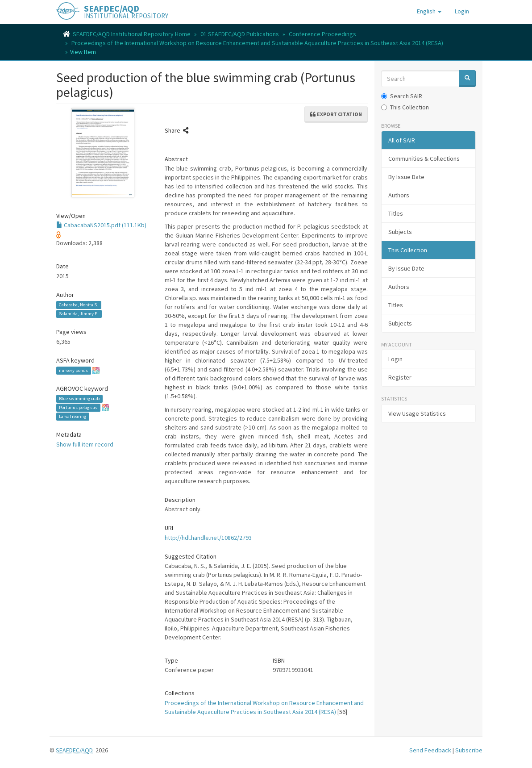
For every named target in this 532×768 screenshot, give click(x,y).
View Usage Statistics (417, 413)
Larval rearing (73, 416)
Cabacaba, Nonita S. (79, 305)
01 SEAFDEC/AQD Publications (240, 34)
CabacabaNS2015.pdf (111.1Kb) (101, 225)
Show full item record (85, 444)
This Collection (405, 107)
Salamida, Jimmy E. (79, 314)
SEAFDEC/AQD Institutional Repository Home (132, 34)
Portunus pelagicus (78, 407)
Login (395, 359)
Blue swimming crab (79, 399)
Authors (399, 195)
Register (400, 377)
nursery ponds (73, 370)
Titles (396, 213)
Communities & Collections (424, 159)
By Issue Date (406, 177)
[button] (429, 11)
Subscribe (469, 750)
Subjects (400, 232)
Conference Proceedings (322, 34)
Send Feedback (430, 750)
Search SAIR (402, 96)
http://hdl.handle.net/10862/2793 (208, 538)
